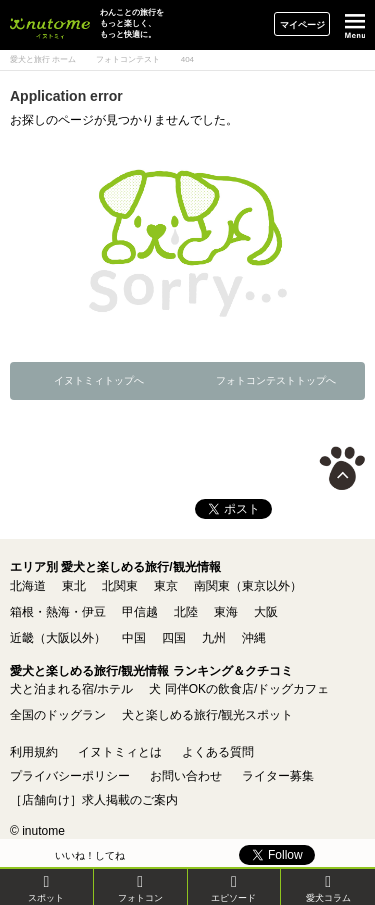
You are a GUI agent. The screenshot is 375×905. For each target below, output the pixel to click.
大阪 (266, 612)
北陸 (186, 612)
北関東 (120, 586)
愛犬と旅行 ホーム (43, 59)
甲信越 (140, 612)
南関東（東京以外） (248, 586)
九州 (214, 638)
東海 (226, 612)
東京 (166, 586)
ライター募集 (278, 776)
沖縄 (254, 638)
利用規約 (34, 752)
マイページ (302, 25)
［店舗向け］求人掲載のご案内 (94, 800)
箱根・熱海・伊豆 (58, 612)
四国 (174, 638)
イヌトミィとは (120, 752)
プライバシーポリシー (70, 776)
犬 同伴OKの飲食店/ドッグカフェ (239, 689)
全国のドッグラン (58, 715)
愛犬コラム (328, 888)
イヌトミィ (50, 25)
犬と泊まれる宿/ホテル (71, 689)
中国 (134, 638)
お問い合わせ (186, 776)
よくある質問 (218, 752)
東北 (74, 586)
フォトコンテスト (128, 59)
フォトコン (140, 888)
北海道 (28, 586)
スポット (46, 888)
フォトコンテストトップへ (276, 380)
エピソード (233, 888)
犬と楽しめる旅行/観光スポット (207, 715)
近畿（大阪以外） (58, 638)
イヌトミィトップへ (99, 380)
